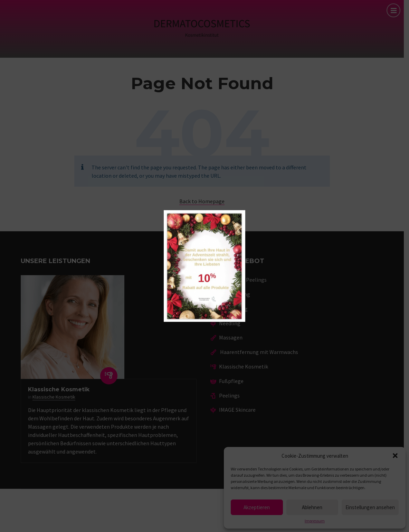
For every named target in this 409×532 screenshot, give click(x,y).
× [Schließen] (240, 216)
